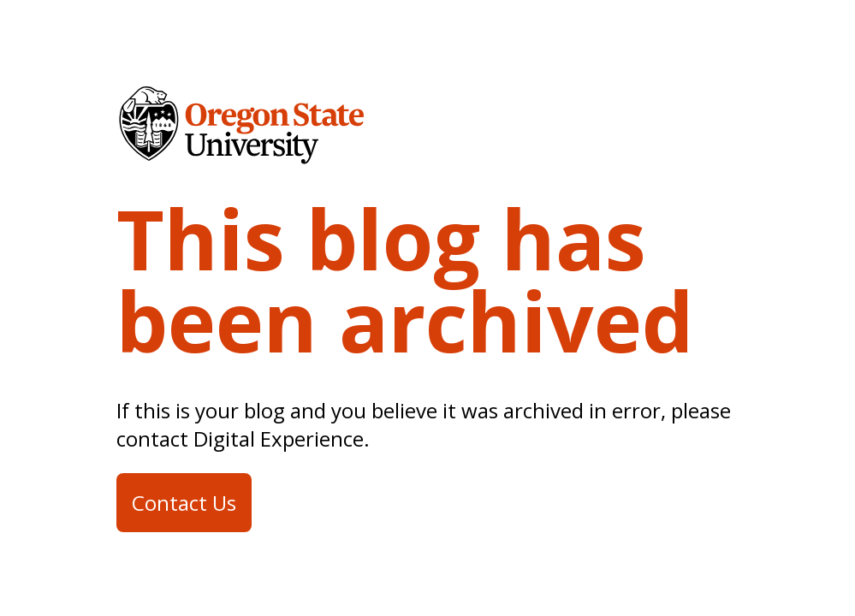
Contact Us (184, 503)
